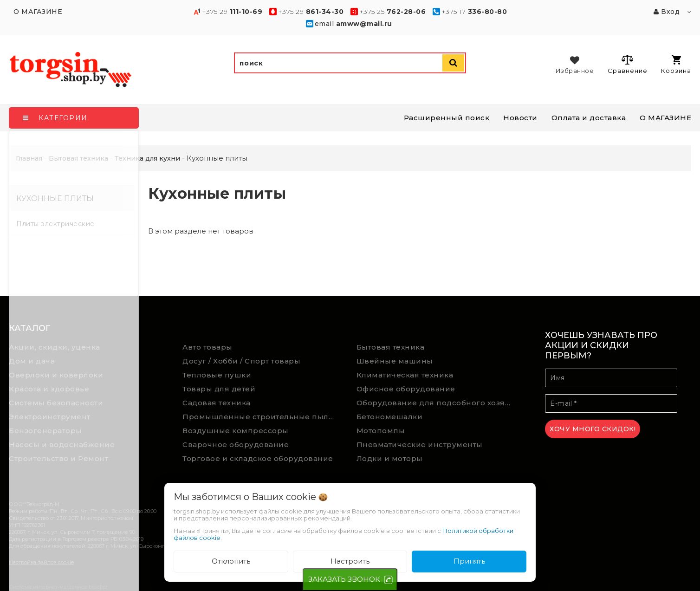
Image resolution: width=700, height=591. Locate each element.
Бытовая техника (391, 347)
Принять (469, 561)
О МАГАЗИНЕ (665, 118)
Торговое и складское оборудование (258, 458)
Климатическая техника (405, 375)
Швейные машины (395, 361)
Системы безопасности (56, 403)
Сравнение (627, 64)
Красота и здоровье (49, 389)
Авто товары (207, 347)
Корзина (676, 65)
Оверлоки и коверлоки (56, 375)
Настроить (350, 561)
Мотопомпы (381, 431)
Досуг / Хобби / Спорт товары (241, 361)
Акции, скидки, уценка (55, 347)
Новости (520, 118)
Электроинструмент (50, 417)
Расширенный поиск (447, 118)
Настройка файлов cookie (41, 562)
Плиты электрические (55, 224)
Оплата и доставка (589, 118)
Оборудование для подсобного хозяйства (437, 403)
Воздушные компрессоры (236, 431)
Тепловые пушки (217, 375)
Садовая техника (217, 403)
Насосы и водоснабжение (62, 445)
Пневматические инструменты (420, 445)
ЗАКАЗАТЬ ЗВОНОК (344, 579)
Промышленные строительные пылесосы (262, 417)
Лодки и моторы (390, 458)
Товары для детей (219, 389)
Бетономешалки (390, 417)
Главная (29, 158)
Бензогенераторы (45, 431)
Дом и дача (32, 361)
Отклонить (231, 561)
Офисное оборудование (406, 389)
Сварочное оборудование (236, 445)
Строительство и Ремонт (58, 458)
